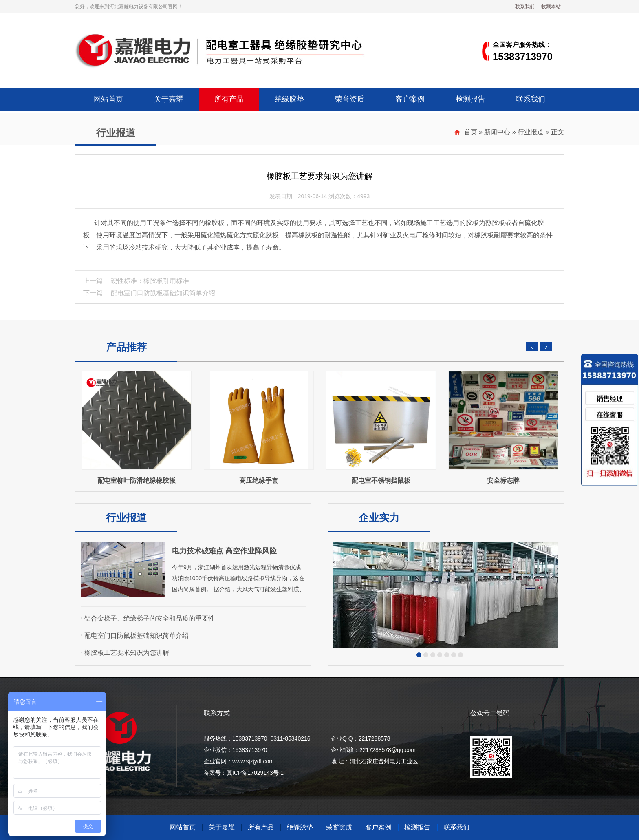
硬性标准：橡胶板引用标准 (150, 281)
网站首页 (108, 99)
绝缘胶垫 (289, 99)
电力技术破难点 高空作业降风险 (224, 551)
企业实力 (379, 517)
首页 (471, 132)
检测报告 (470, 99)
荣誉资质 (350, 99)
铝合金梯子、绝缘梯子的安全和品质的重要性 (150, 618)
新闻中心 (497, 132)
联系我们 (525, 7)
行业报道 (531, 132)
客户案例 (410, 99)
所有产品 (229, 99)
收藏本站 (551, 7)
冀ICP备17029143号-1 (255, 773)
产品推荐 (126, 347)
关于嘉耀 (169, 99)
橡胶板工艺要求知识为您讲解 (127, 653)
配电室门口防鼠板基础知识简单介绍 (163, 293)
